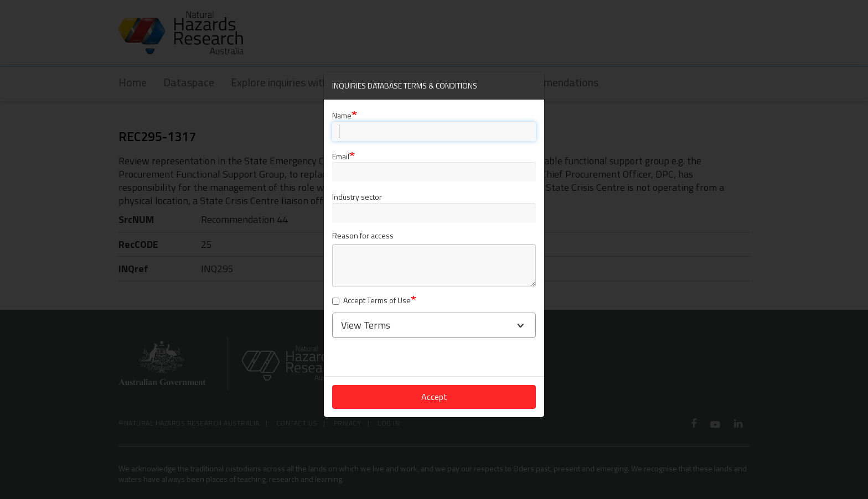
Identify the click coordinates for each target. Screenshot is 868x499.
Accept (434, 397)
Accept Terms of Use (371, 301)
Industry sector (357, 197)
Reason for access (363, 236)
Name (342, 115)
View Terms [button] (366, 325)
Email (341, 156)
